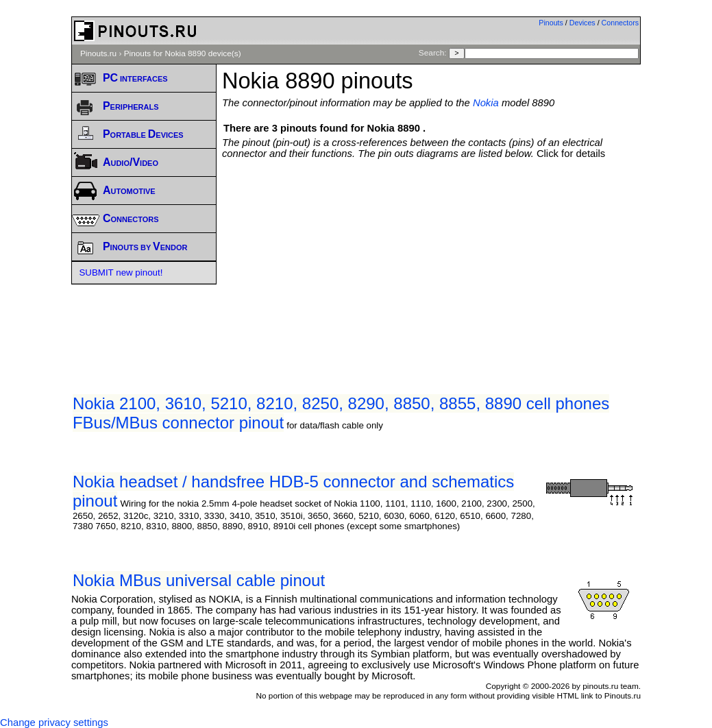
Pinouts (551, 23)
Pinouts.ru (98, 53)
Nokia (486, 103)
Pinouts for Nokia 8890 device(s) (183, 53)
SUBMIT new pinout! (121, 272)
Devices (582, 23)
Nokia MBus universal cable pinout (199, 580)
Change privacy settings (54, 723)
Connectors (621, 23)
